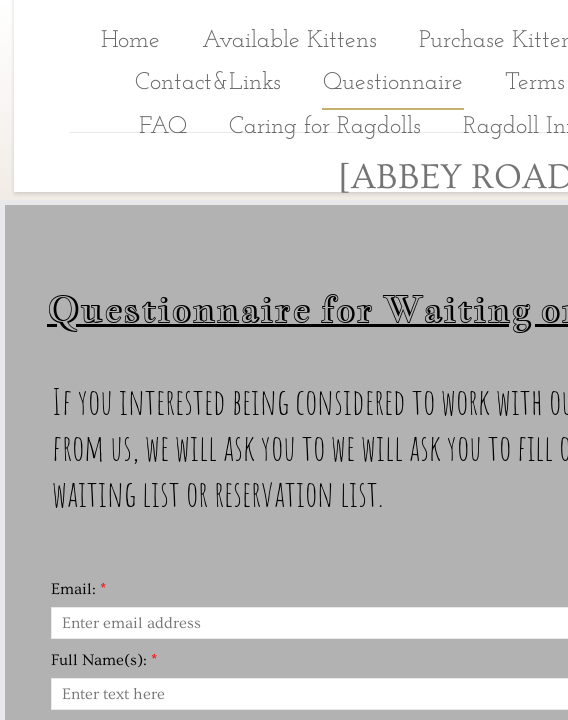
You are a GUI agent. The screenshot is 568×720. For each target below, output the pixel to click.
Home (130, 41)
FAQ (163, 127)
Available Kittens (289, 41)
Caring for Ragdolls (325, 127)
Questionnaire (393, 83)
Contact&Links (208, 83)
